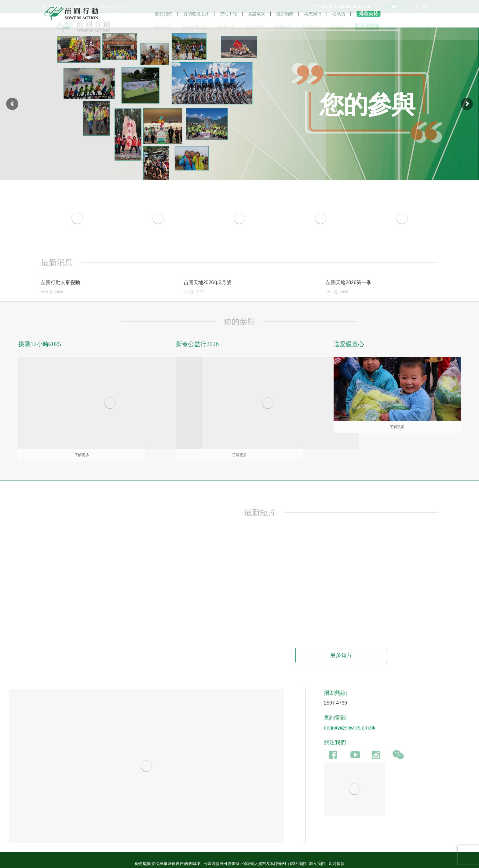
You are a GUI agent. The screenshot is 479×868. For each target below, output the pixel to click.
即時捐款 (337, 852)
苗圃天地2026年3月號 (208, 295)
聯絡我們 (298, 852)
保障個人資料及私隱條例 (265, 852)
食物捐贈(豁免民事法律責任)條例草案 (168, 852)
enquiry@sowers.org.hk (349, 716)
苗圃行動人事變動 (60, 295)
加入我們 (317, 852)
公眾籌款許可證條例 (222, 852)
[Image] (77, 231)
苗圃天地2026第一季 (349, 295)
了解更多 (397, 440)
